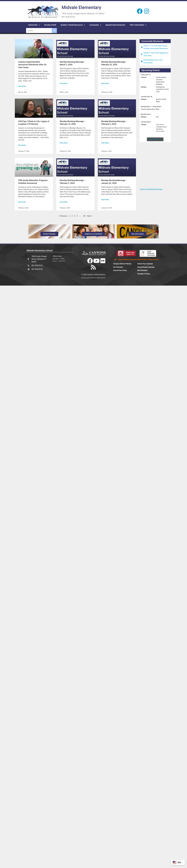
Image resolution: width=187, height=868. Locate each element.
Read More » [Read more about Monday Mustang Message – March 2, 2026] (64, 84)
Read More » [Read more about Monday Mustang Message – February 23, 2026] (105, 84)
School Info (34, 25)
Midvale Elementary (81, 7)
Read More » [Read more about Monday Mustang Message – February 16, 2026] (64, 143)
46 (84, 216)
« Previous (63, 216)
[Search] (54, 31)
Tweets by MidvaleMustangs (151, 189)
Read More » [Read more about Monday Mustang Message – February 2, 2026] (64, 202)
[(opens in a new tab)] (34, 49)
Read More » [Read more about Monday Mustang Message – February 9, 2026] (105, 143)
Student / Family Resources (73, 25)
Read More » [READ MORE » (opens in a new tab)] (22, 86)
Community (95, 25)
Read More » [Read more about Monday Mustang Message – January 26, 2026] (105, 200)
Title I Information (138, 25)
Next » (90, 216)
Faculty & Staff (50, 25)
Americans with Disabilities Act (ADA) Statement (93, 278)
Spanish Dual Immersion (115, 25)
